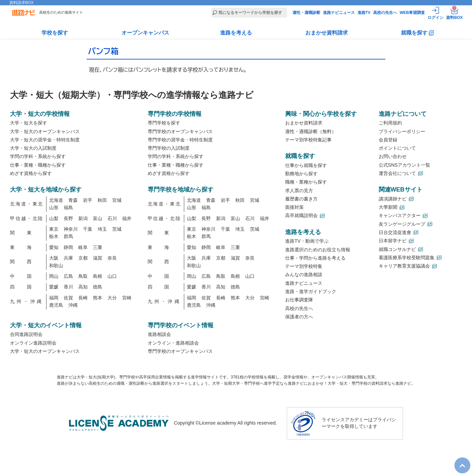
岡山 (54, 277)
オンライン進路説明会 (33, 343)
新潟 (83, 218)
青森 (73, 200)
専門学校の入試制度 (169, 148)
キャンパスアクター (400, 216)
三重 (98, 247)
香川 (68, 287)
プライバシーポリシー (402, 131)
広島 (68, 277)
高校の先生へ (385, 13)
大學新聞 (388, 207)
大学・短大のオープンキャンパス (45, 131)
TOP (459, 460)
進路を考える (236, 33)
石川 (112, 218)
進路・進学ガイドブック (311, 291)
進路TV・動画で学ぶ (307, 241)
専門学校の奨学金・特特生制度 (180, 140)
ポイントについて (397, 148)
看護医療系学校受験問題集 (407, 258)
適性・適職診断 (306, 13)
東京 (54, 229)
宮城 (117, 200)
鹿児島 (56, 305)
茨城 (117, 229)
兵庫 (68, 258)
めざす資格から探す (31, 173)
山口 (112, 277)
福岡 (54, 298)
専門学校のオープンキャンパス (180, 131)
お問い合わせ (393, 157)
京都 (83, 258)
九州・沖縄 (27, 302)
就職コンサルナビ (397, 249)
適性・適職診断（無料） (311, 131)
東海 (27, 247)
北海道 (56, 200)
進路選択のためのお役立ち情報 (318, 250)
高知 (83, 287)
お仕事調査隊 (299, 300)
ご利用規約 (390, 123)
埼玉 (102, 229)
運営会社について (397, 173)
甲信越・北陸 (27, 218)
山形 (54, 208)
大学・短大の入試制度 (33, 148)
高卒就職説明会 (301, 216)
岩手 (88, 200)
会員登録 (388, 140)
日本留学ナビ (393, 241)
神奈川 (71, 229)
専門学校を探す (164, 123)
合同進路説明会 (26, 335)
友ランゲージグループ (402, 224)
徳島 (98, 287)
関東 (27, 233)
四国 (27, 287)
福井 (127, 218)
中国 (27, 277)
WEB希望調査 (412, 13)
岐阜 (83, 247)
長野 (68, 218)
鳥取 (83, 277)
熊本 (98, 298)
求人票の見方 (299, 191)
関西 (27, 262)
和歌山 (56, 266)
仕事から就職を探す (306, 165)
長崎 (83, 298)
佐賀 (68, 298)
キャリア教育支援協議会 (404, 266)
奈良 (112, 258)
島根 (98, 277)
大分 (112, 298)
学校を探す (55, 33)
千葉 (88, 229)
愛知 (54, 247)
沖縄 (73, 305)
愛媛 (54, 287)
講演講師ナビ (393, 199)
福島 (68, 208)
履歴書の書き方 (301, 199)
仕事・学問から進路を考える (315, 258)
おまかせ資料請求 (327, 33)
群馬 (68, 237)
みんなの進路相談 (304, 275)
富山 (98, 218)
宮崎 (127, 298)
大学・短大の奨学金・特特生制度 (45, 140)
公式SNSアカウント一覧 (405, 165)
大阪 (54, 258)
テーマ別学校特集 (304, 267)
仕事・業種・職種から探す (38, 165)
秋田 (102, 200)
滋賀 (98, 258)
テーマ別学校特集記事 (308, 140)
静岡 (68, 247)
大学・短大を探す (29, 123)
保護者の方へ (299, 317)
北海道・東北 (27, 204)
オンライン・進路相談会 (173, 343)
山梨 (54, 218)
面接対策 (294, 207)
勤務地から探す (301, 174)
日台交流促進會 (395, 232)
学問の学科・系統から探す (38, 157)
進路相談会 (159, 335)
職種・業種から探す (306, 182)
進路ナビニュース (339, 13)
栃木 (54, 237)
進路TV (364, 13)
